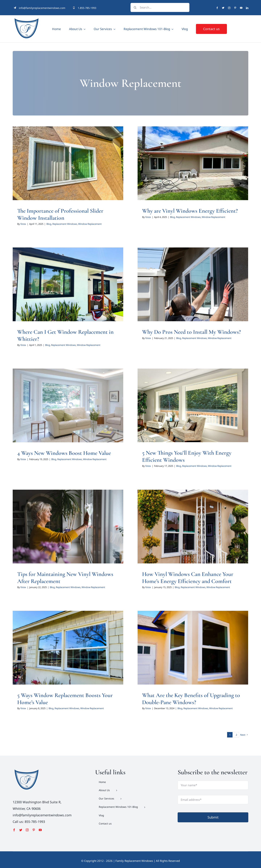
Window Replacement (90, 224)
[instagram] (229, 8)
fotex (23, 224)
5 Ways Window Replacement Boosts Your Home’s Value (65, 699)
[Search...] (160, 7)
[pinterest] (235, 8)
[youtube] (241, 8)
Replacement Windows (65, 224)
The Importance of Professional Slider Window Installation (60, 214)
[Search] (135, 7)
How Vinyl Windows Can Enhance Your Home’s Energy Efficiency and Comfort (188, 577)
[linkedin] (247, 8)
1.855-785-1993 (87, 8)
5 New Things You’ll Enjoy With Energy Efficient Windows (187, 456)
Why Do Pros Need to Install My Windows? (191, 332)
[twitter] (223, 8)
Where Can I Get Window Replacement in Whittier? (65, 335)
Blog (49, 224)
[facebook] (217, 8)
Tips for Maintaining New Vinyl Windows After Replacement (65, 577)
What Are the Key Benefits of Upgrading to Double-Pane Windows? (191, 699)
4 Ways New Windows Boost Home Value (64, 453)
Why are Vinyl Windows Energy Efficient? (190, 211)
